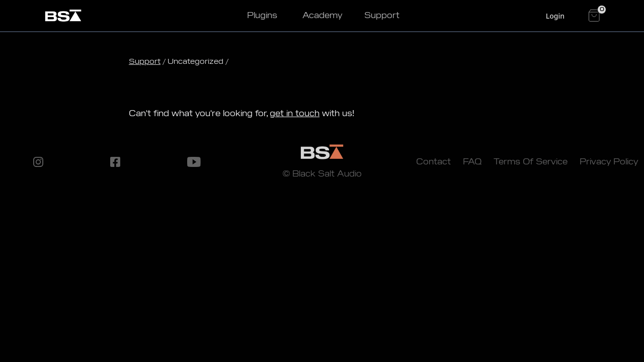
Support (382, 15)
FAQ (472, 162)
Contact (433, 162)
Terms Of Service (531, 162)
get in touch (295, 113)
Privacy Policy (609, 162)
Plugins (262, 15)
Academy (322, 15)
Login (555, 16)
